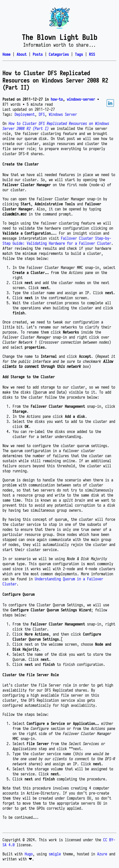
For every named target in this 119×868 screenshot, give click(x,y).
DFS (42, 114)
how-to (57, 99)
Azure (102, 854)
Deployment (25, 114)
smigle (55, 854)
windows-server (81, 99)
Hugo (29, 854)
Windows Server (63, 114)
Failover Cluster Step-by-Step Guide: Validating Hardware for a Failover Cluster (57, 241)
